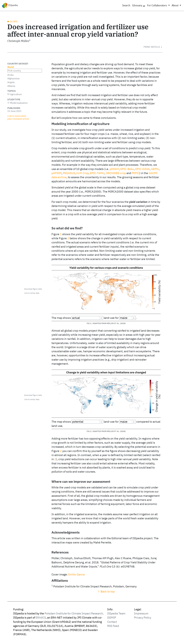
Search (126, 5)
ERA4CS (41, 622)
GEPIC (155, 169)
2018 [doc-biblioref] (123, 323)
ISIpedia (10, 5)
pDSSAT (114, 169)
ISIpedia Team (116, 618)
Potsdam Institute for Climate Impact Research (74, 618)
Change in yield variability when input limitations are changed (106, 372)
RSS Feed (113, 630)
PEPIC (136, 173)
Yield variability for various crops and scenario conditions (106, 268)
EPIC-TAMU (97, 173)
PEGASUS (69, 173)
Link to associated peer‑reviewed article (18, 117)
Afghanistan (14, 78)
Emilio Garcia (76, 579)
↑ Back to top (106, 596)
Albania (11, 86)
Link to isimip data (32, 293)
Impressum (141, 618)
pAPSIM (57, 173)
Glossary (139, 5)
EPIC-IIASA (142, 169)
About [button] (175, 5)
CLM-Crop (82, 173)
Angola (11, 82)
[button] (153, 47)
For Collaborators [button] (157, 5)
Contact (112, 626)
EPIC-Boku (127, 169)
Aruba (10, 75)
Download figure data (33, 289)
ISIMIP (112, 622)
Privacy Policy (143, 622)
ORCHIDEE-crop (116, 173)
